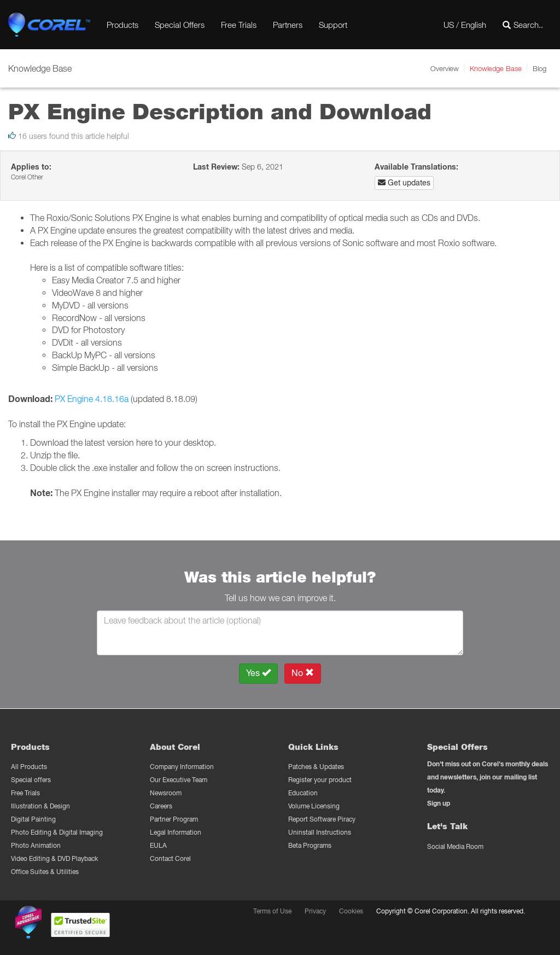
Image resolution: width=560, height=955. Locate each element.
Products (122, 25)
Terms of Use (272, 911)
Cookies (351, 911)
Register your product (320, 780)
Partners (288, 25)
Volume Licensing (314, 806)
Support (333, 25)
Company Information (182, 767)
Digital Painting (33, 819)
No (303, 673)
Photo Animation (36, 845)
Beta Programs (310, 845)
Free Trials (239, 25)
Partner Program (174, 819)
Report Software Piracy (322, 819)
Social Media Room (455, 846)
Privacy (315, 911)
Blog (539, 68)
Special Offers (180, 25)
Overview (445, 68)
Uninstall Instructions (320, 832)
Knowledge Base (496, 68)
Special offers (31, 780)
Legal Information (176, 832)
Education (303, 793)
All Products (29, 767)
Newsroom (166, 793)
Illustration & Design (40, 806)
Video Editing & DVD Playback (54, 858)
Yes (258, 673)
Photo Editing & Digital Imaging (57, 832)
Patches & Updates (316, 767)
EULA (158, 845)
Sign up (439, 803)
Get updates (404, 183)
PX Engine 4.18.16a (92, 399)
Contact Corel (170, 858)
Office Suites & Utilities (45, 872)
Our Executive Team (179, 780)
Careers (161, 806)
